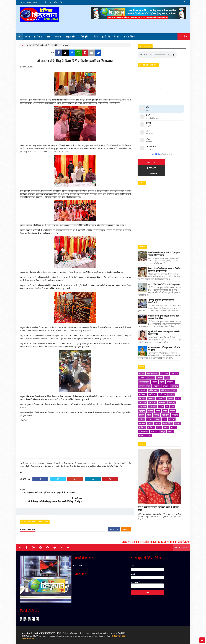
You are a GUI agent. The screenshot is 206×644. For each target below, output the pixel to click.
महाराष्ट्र (158, 408)
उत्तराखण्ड (175, 375)
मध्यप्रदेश (175, 404)
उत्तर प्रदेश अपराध (145, 375)
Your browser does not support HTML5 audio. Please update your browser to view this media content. (157, 55)
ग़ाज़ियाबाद (163, 383)
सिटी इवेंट (154, 420)
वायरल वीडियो (168, 412)
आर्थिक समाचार (144, 371)
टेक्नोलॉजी (152, 391)
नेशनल (151, 400)
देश (167, 395)
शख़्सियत (151, 416)
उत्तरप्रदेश (156, 375)
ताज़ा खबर (142, 395)
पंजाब (165, 400)
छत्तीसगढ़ (151, 387)
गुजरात (172, 383)
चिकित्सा (142, 387)
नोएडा (158, 400)
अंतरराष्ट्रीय (175, 362)
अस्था (167, 366)
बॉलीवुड (156, 404)
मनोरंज (141, 408)
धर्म (173, 395)
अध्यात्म (142, 366)
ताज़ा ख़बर (152, 395)
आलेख (154, 371)
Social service (152, 362)
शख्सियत (142, 416)
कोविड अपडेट (165, 379)
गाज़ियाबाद (153, 383)
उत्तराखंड (166, 375)
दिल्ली (161, 395)
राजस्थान (142, 412)
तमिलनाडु (172, 391)
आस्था (162, 371)
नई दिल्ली (142, 400)
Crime (142, 362)
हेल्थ (149, 424)
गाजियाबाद (143, 383)
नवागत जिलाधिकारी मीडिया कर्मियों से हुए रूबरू (164, 273)
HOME (23, 2)
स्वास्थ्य (170, 420)
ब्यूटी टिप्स (165, 404)
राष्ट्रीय (150, 412)
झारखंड (170, 387)
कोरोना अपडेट (153, 379)
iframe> (162, 202)
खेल (174, 379)
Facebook (114, 523)
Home (23, 45)
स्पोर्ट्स (163, 420)
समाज (166, 416)
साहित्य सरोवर (144, 420)
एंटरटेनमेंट (142, 379)
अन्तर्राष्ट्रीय (151, 366)
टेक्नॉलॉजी (142, 391)
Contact (79, 559)
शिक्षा (159, 416)
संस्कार (173, 416)
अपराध (160, 366)
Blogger (126, 523)
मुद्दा (165, 408)
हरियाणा (142, 424)
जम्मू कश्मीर (161, 387)
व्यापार (177, 412)
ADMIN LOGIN (32, 2)
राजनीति (172, 408)
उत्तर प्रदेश (170, 371)
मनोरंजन (150, 408)
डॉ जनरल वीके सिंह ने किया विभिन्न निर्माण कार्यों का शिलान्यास (75, 61)
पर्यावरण (173, 400)
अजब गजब (164, 362)
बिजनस (142, 404)
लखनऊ (157, 412)
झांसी (178, 387)
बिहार (149, 404)
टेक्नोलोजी (162, 391)
